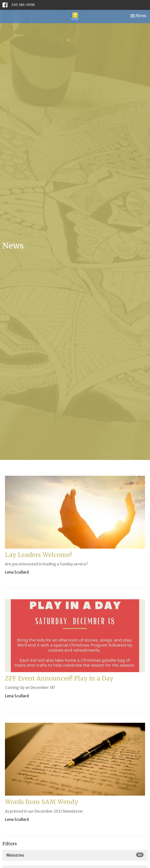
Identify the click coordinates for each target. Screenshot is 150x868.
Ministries (75, 855)
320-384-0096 (23, 5)
